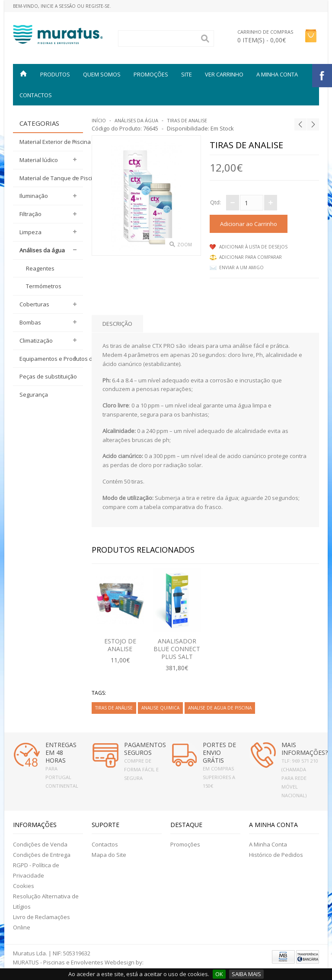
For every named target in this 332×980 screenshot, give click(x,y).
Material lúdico (39, 160)
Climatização (36, 340)
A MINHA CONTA (277, 74)
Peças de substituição (48, 376)
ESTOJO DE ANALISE (120, 645)
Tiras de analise (187, 120)
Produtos (55, 74)
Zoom (185, 245)
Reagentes (40, 268)
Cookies (24, 886)
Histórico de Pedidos (276, 855)
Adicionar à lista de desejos (253, 247)
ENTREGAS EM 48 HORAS (61, 752)
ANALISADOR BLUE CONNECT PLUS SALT (177, 649)
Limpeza (30, 232)
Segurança (34, 395)
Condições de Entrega (42, 855)
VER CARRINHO (224, 74)
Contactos (36, 95)
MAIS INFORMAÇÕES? (305, 749)
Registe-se (98, 6)
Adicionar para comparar (251, 257)
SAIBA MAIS (246, 974)
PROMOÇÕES (151, 74)
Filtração (30, 214)
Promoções (185, 844)
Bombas (30, 322)
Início (99, 120)
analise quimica (160, 708)
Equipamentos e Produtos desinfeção (51, 359)
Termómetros (44, 286)
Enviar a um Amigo (241, 267)
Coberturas (34, 304)
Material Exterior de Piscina (51, 142)
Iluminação (34, 196)
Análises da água (42, 250)
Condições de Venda (40, 844)
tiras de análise (114, 708)
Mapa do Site (109, 855)
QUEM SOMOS (102, 74)
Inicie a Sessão (58, 6)
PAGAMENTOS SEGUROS (145, 749)
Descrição (117, 324)
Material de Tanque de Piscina (51, 178)
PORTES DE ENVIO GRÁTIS (219, 752)
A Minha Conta (268, 844)
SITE (187, 74)
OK (219, 974)
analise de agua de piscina (220, 708)
